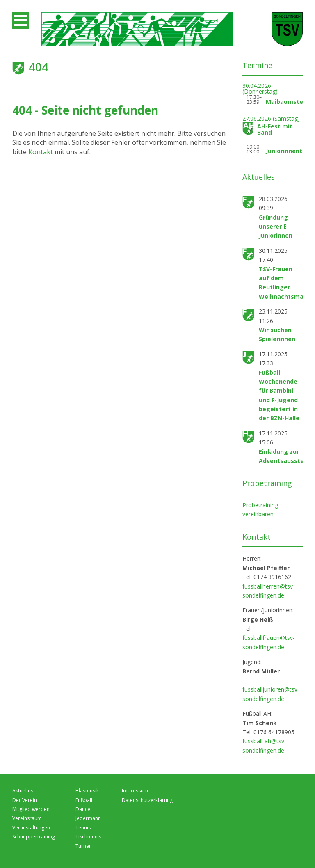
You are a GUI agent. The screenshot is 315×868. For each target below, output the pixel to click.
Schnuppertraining (34, 837)
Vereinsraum (27, 818)
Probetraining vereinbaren (260, 510)
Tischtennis (88, 837)
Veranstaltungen (31, 828)
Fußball (84, 800)
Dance (83, 809)
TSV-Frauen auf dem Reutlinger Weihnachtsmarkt (286, 283)
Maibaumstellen (290, 102)
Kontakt (41, 152)
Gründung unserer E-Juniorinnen (276, 227)
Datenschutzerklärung (147, 800)
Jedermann (88, 818)
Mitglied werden (31, 809)
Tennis (83, 828)
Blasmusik (87, 791)
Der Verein (25, 800)
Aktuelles (23, 791)
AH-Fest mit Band (275, 129)
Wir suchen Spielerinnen (277, 334)
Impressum (135, 791)
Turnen (84, 846)
